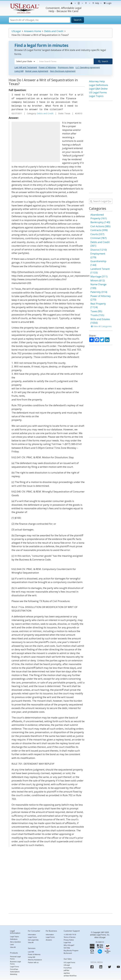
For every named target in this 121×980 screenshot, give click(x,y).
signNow (67, 973)
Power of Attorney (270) (101, 298)
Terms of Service (70, 937)
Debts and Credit (54, 31)
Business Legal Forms (15, 963)
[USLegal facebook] (92, 967)
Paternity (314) (99, 292)
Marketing (14, 974)
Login (107, 3)
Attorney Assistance (35, 960)
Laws (12, 944)
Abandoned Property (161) (99, 216)
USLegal (16, 31)
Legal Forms (14, 966)
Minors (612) (98, 280)
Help (97, 3)
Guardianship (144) (98, 263)
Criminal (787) (99, 238)
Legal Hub (67, 942)
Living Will (19, 71)
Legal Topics (96, 96)
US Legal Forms (98, 92)
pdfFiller (66, 970)
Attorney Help (97, 81)
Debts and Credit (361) (100, 244)
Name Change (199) (98, 286)
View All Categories (101, 326)
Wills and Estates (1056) (100, 321)
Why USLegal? (69, 945)
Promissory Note (66, 67)
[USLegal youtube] (118, 967)
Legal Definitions (99, 85)
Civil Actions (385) (100, 226)
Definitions (14, 939)
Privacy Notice (69, 940)
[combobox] (26, 61)
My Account (68, 953)
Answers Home (33, 31)
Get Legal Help (33, 940)
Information (32, 934)
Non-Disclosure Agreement (63, 71)
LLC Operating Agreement (88, 67)
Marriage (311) (99, 276)
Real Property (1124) (98, 305)
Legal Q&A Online (98, 89)
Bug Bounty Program (71, 950)
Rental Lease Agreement (37, 71)
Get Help (67, 948)
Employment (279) (98, 255)
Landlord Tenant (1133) (100, 271)
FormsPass (68, 968)
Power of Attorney (47, 67)
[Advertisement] (36, 142)
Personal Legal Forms (15, 958)
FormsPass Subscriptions (15, 970)
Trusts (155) (97, 315)
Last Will (31, 952)
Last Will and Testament (26, 67)
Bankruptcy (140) (100, 222)
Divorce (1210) (99, 250)
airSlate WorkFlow (70, 976)
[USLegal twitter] (110, 967)
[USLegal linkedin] (101, 967)
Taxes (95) (96, 311)
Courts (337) (97, 234)
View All (13, 947)
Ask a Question (15, 942)
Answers (49, 940)
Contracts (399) (99, 230)
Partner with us (33, 962)
